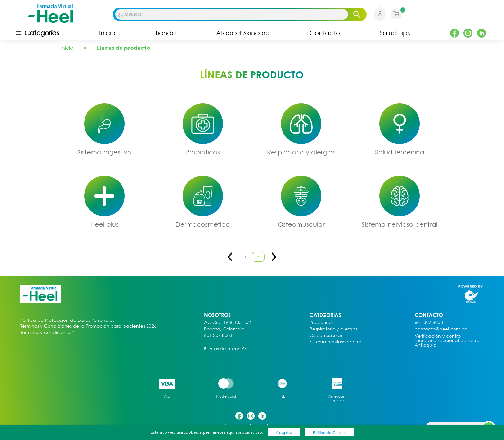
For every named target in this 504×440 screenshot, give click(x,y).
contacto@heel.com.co (441, 329)
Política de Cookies (329, 432)
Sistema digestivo (104, 152)
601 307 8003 (218, 335)
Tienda (166, 33)
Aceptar (284, 432)
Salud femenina (400, 152)
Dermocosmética (203, 224)
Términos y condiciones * (47, 333)
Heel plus (104, 224)
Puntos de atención (226, 349)
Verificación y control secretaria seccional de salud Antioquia (447, 341)
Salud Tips (395, 33)
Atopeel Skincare (243, 33)
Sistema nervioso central (400, 224)
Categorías (37, 33)
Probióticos (203, 152)
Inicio (107, 33)
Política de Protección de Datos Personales (67, 320)
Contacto (325, 33)
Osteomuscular (301, 224)
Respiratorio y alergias (301, 152)
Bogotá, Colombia (224, 329)
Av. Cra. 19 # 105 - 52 (228, 323)
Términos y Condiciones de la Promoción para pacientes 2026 (88, 326)
